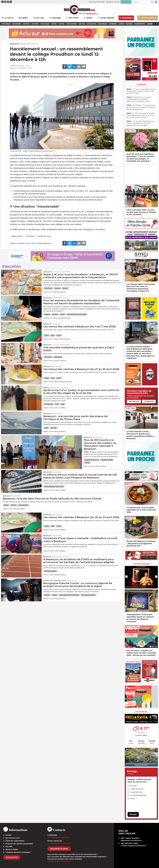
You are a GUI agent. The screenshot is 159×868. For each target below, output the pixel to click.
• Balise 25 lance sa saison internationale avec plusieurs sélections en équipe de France (139, 99)
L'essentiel (141, 84)
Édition (83, 13)
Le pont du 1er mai (137, 789)
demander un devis (59, 849)
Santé (65, 298)
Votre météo (141, 712)
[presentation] (126, 577)
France (46, 388)
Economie (57, 272)
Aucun (133, 798)
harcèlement (30, 236)
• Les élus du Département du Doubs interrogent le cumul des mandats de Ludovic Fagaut (141, 123)
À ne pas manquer (141, 564)
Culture (56, 345)
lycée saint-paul (23, 505)
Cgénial (6, 505)
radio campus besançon (88, 595)
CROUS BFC (48, 288)
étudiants (57, 288)
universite (53, 428)
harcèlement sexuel (44, 236)
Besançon (14, 44)
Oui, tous (133, 786)
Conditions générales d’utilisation (18, 852)
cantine (47, 335)
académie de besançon (92, 460)
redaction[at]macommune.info (58, 837)
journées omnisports (50, 571)
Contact (8, 835)
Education (25, 44)
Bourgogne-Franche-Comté (55, 581)
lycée (57, 404)
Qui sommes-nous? (13, 838)
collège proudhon (17, 236)
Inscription (134, 401)
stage (63, 404)
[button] (152, 2)
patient (62, 314)
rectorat (87, 463)
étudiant (55, 595)
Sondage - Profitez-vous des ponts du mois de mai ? (139, 781)
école (53, 335)
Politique (64, 388)
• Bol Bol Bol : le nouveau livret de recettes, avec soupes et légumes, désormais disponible (141, 107)
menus (59, 335)
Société (34, 44)
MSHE (46, 428)
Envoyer (133, 814)
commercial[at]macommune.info (59, 843)
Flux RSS (9, 847)
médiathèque (58, 357)
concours (14, 505)
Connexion (149, 401)
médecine (55, 314)
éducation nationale (107, 460)
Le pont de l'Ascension (138, 795)
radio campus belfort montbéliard (69, 595)
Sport (65, 557)
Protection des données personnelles (19, 844)
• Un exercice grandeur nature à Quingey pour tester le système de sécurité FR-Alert (141, 91)
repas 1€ (65, 288)
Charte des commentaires (15, 841)
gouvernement (49, 404)
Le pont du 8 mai (136, 792)
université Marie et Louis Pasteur (77, 314)
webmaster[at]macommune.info (59, 861)
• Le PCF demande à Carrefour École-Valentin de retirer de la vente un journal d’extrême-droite (141, 115)
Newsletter (12, 857)
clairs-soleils (48, 357)
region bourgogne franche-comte (54, 486)
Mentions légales (12, 849)
